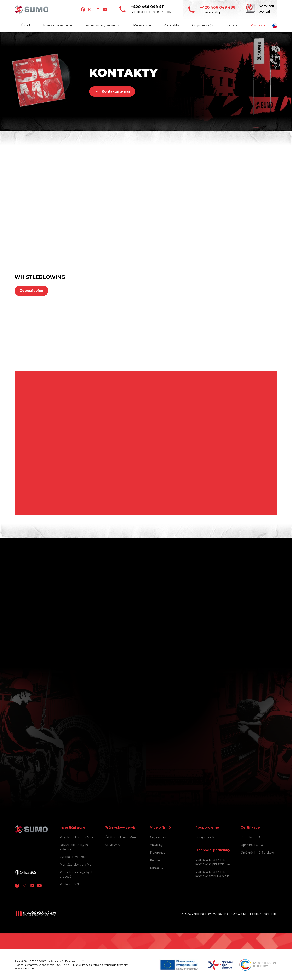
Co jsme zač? (203, 25)
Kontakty (258, 25)
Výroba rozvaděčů (73, 857)
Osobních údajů (176, 730)
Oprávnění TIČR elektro (257, 853)
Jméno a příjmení (163, 605)
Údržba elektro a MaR (121, 837)
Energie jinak (205, 837)
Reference (142, 25)
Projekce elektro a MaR (77, 837)
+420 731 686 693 (167, 226)
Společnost (76, 605)
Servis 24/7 (113, 845)
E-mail (72, 624)
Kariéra (232, 25)
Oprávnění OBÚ (252, 845)
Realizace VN (69, 884)
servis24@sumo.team (101, 233)
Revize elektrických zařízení (74, 847)
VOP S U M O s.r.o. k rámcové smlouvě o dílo (213, 874)
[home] (32, 10)
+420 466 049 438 (98, 226)
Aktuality (172, 25)
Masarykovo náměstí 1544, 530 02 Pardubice (69, 491)
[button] (58, 25)
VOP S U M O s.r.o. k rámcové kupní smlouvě (213, 862)
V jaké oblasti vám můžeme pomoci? (96, 644)
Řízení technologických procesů (76, 874)
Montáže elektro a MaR (77, 865)
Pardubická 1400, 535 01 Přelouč (60, 441)
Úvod (26, 25)
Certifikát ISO (250, 837)
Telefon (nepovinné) (165, 624)
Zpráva (72, 684)
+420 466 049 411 (28, 221)
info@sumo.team (29, 228)
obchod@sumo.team (171, 233)
